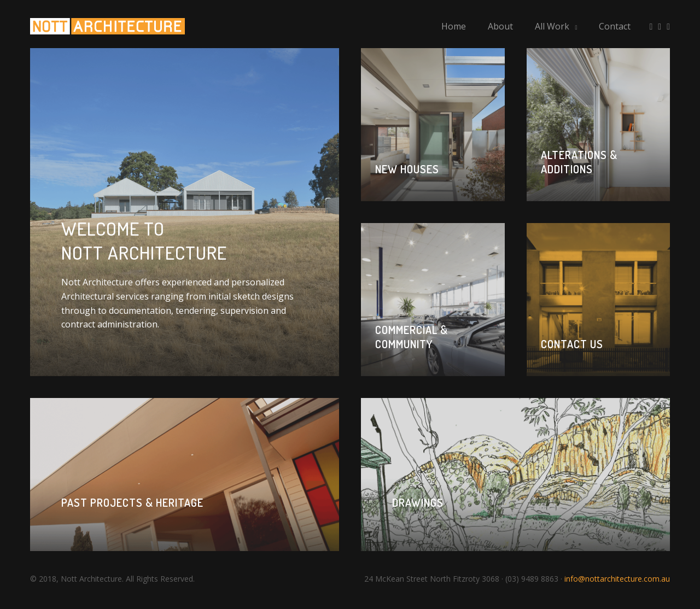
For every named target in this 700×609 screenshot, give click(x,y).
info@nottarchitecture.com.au (617, 584)
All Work (552, 27)
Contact (615, 27)
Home (454, 27)
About (500, 27)
